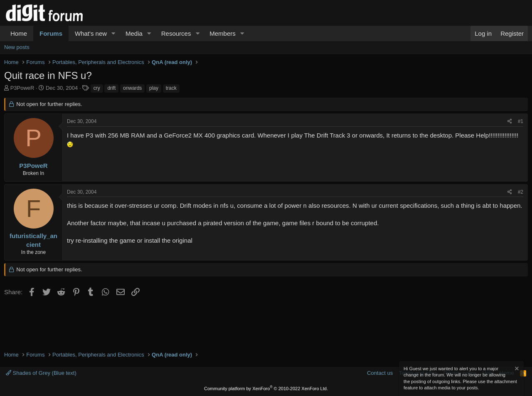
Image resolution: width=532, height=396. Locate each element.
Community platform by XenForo (266, 389)
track (171, 88)
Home (19, 33)
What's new (91, 33)
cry (97, 88)
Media (134, 33)
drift (111, 88)
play (154, 88)
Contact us (380, 373)
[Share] (510, 122)
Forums (51, 33)
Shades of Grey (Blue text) (41, 373)
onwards (132, 88)
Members (223, 33)
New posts (17, 47)
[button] (113, 33)
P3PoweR (22, 88)
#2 (521, 192)
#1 (521, 121)
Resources (176, 33)
